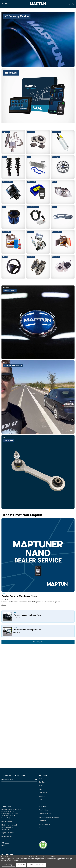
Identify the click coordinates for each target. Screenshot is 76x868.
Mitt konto (5, 846)
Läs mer (4, 605)
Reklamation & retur (45, 814)
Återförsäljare (43, 810)
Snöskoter (42, 782)
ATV (40, 786)
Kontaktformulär (7, 821)
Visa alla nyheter (38, 642)
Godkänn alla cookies (37, 865)
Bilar (40, 778)
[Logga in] (69, 4)
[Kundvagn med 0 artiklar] (73, 4)
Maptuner (42, 796)
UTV (40, 800)
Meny (4, 3)
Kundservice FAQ (7, 836)
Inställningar (9, 865)
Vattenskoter (43, 793)
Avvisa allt (21, 865)
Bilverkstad (43, 821)
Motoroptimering (44, 824)
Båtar (41, 789)
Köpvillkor (42, 828)
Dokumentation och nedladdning (49, 817)
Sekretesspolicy (19, 860)
